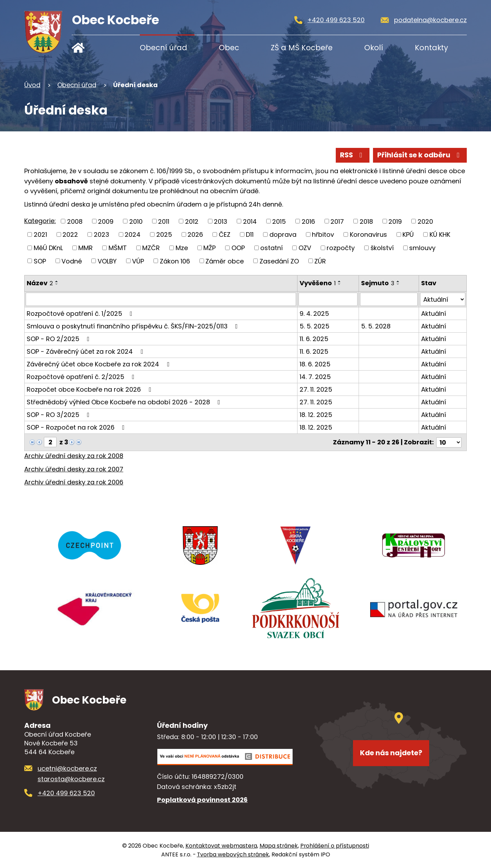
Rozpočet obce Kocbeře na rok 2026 (90, 389)
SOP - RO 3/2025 (60, 415)
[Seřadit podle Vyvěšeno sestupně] (340, 284)
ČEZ (225, 234)
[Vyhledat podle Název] (161, 299)
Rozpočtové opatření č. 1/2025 (81, 314)
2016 (308, 221)
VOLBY (107, 261)
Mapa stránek (279, 845)
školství (382, 248)
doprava (283, 234)
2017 (337, 221)
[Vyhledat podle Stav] (443, 299)
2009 (106, 221)
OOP (238, 248)
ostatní (271, 248)
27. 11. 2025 (316, 389)
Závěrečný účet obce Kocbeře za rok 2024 (99, 364)
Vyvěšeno (318, 283)
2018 (366, 221)
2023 (102, 234)
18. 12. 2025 (316, 415)
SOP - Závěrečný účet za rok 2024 (86, 351)
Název (40, 283)
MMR (86, 248)
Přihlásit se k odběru (420, 155)
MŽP (210, 248)
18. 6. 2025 (315, 364)
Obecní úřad (163, 48)
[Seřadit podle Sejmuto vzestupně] (399, 281)
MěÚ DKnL (48, 248)
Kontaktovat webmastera (221, 845)
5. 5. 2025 (315, 326)
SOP (40, 261)
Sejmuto (378, 283)
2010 (136, 221)
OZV (305, 248)
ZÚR (320, 261)
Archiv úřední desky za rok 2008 (74, 455)
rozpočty (341, 248)
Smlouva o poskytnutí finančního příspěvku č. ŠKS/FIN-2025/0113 (134, 326)
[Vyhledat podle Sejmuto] (389, 299)
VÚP (138, 261)
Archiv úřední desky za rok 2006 (74, 482)
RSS (353, 155)
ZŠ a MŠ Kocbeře (302, 48)
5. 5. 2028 (376, 326)
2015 (279, 221)
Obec (229, 48)
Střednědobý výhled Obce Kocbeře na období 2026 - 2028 (125, 402)
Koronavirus (368, 234)
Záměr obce (225, 261)
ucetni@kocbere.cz (67, 768)
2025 (164, 234)
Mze (182, 248)
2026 (195, 234)
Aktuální (434, 314)
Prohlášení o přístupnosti (335, 845)
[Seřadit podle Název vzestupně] (57, 281)
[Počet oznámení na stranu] (449, 442)
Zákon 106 (175, 261)
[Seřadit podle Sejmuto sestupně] (399, 284)
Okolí (374, 48)
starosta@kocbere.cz (71, 779)
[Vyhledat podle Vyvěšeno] (328, 299)
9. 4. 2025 (314, 314)
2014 (250, 221)
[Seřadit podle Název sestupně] (57, 284)
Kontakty (431, 48)
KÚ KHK (440, 234)
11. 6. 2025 (314, 339)
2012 (192, 221)
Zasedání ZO (279, 261)
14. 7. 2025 (315, 377)
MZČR (151, 248)
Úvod (94, 48)
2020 (425, 221)
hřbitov (323, 234)
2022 (70, 234)
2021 (40, 234)
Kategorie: (40, 221)
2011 (164, 221)
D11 (250, 234)
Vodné (72, 261)
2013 (221, 221)
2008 (75, 221)
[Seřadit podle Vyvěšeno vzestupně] (340, 281)
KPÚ (408, 234)
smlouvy (422, 248)
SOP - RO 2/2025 (60, 339)
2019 (395, 221)
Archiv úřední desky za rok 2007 (74, 469)
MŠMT (118, 248)
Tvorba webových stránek (233, 854)
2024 (133, 234)
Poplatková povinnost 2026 (202, 800)
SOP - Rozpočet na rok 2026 (77, 427)
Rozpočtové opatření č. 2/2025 (82, 377)
